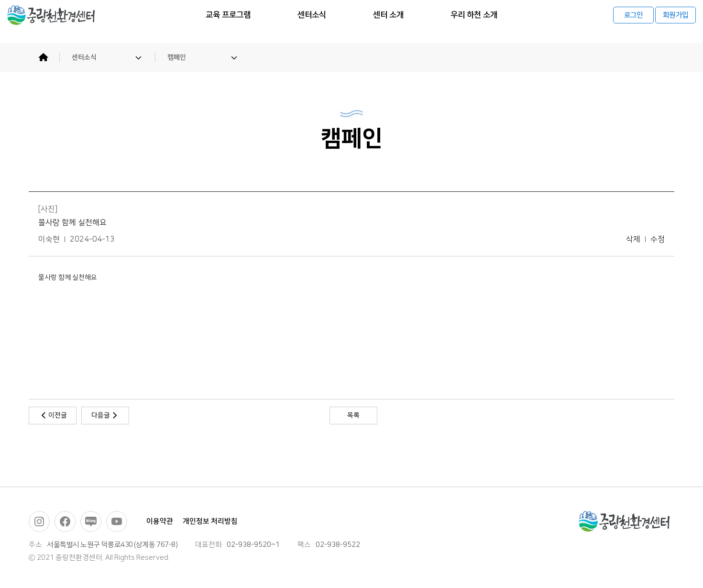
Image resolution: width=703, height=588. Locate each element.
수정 (658, 239)
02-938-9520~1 (253, 545)
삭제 (633, 239)
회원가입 (676, 22)
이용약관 (160, 521)
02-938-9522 (338, 545)
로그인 (634, 22)
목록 (353, 415)
